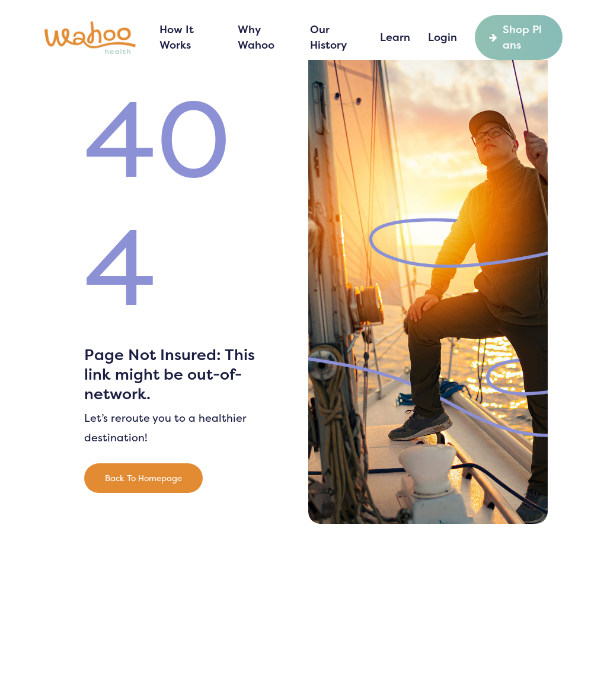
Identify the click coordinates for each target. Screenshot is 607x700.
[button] (143, 478)
